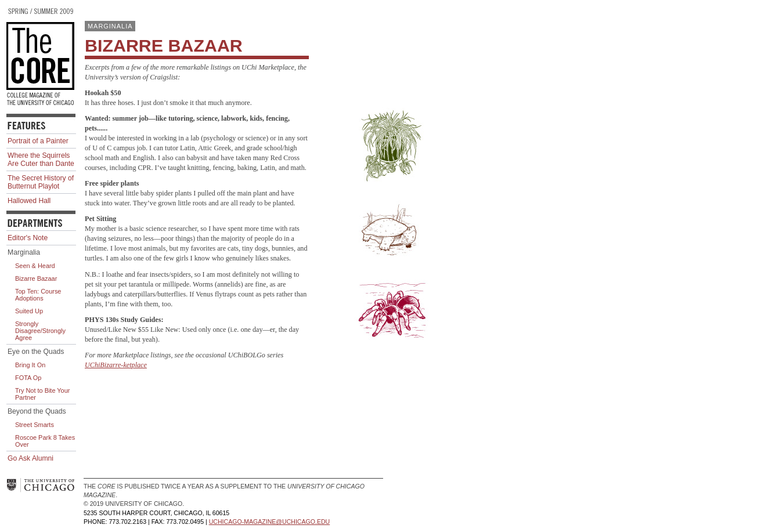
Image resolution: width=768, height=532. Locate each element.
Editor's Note (28, 238)
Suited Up (29, 311)
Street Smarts (35, 425)
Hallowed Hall (29, 201)
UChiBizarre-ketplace (116, 365)
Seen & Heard (35, 266)
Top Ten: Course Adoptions (38, 295)
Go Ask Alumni (30, 458)
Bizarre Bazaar (36, 278)
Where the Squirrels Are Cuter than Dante (41, 160)
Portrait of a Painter (38, 141)
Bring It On (30, 365)
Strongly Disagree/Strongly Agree (40, 331)
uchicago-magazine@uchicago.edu (270, 522)
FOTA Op (28, 378)
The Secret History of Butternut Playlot (41, 182)
